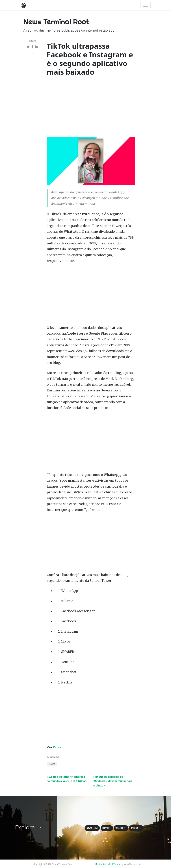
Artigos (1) (136, 828)
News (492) (92, 828)
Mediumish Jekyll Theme (108, 864)
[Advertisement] (91, 107)
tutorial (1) (121, 828)
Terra (57, 747)
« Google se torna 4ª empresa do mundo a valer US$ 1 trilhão (67, 779)
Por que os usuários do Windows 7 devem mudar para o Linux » (113, 781)
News (52, 764)
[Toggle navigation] (146, 5)
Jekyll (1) (107, 828)
